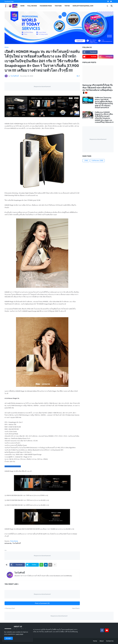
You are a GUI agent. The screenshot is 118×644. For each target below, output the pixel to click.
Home (7, 47)
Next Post (76, 608)
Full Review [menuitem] (32, 6)
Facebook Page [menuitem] (46, 6)
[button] (107, 6)
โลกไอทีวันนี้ (20, 573)
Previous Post (10, 608)
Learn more (19, 634)
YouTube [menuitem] (58, 6)
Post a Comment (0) (42, 603)
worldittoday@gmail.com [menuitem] (83, 6)
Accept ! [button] (8, 638)
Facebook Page (9, 1)
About (102, 641)
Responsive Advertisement (42, 87)
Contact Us (110, 641)
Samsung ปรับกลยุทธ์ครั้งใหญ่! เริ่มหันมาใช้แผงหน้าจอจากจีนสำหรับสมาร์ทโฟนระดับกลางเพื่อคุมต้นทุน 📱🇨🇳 (98, 89)
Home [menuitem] (22, 6)
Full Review (97, 161)
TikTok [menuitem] (67, 6)
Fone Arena (14, 541)
